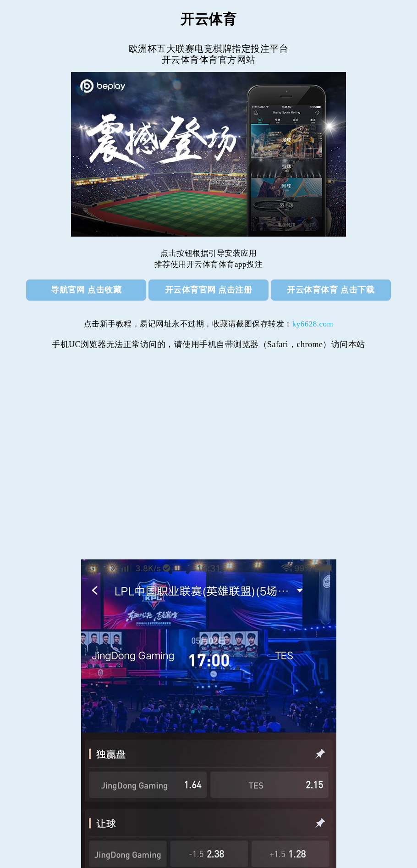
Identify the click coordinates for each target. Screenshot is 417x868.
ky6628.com (313, 324)
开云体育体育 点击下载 (331, 290)
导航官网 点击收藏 (86, 290)
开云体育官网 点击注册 (209, 290)
